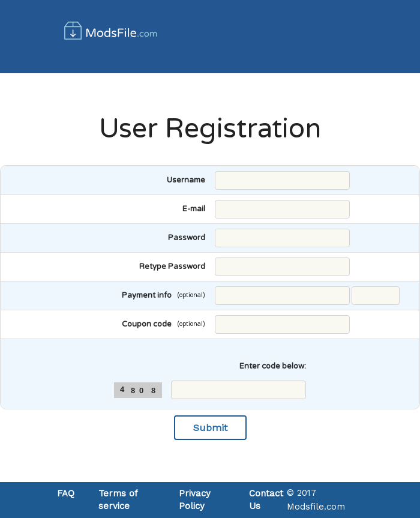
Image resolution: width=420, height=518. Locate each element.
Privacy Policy (195, 500)
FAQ (66, 493)
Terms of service (118, 500)
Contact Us (266, 500)
